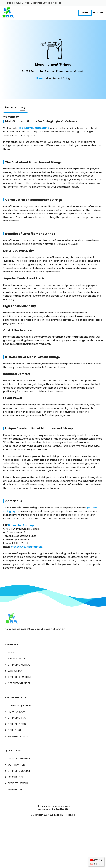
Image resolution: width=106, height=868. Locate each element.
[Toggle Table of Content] (21, 108)
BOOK (85, 13)
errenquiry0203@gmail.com (26, 547)
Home (40, 78)
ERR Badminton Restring (34, 128)
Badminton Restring (21, 525)
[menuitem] (96, 860)
